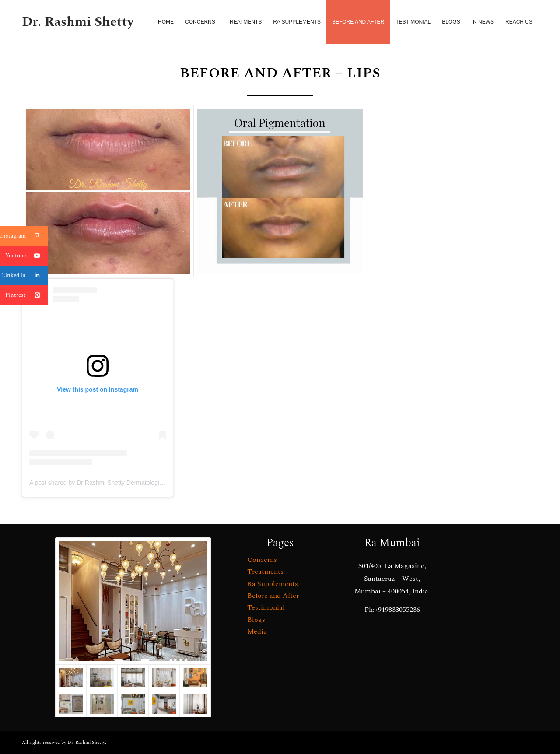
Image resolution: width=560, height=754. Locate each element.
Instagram (24, 236)
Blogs (256, 620)
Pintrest (26, 295)
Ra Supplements (273, 584)
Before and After (273, 596)
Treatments (265, 572)
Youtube (26, 256)
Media (257, 631)
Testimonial (266, 607)
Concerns (262, 560)
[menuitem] (166, 22)
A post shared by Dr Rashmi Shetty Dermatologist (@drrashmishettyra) (126, 483)
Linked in (25, 275)
